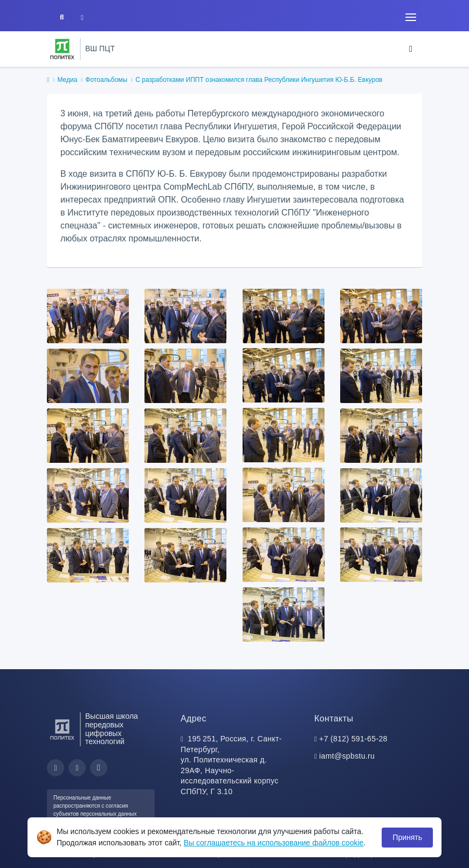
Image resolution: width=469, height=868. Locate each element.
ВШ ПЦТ (100, 48)
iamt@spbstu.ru (347, 756)
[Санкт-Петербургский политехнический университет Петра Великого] (62, 49)
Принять (407, 837)
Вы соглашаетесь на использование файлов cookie (274, 843)
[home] (48, 80)
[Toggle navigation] (411, 17)
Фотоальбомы (106, 80)
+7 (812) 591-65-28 (353, 739)
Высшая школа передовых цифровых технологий (112, 729)
